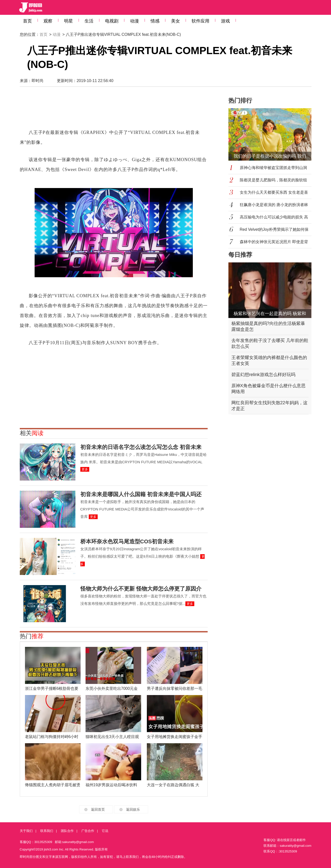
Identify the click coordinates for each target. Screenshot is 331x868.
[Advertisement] (114, 110)
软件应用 (200, 21)
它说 (105, 831)
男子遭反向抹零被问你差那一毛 (175, 688)
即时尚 (38, 81)
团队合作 (67, 831)
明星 (68, 21)
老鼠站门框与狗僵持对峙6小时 (52, 737)
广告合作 (88, 831)
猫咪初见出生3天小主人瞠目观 (112, 737)
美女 (176, 21)
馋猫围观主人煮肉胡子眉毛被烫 (53, 785)
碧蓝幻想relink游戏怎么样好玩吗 (263, 375)
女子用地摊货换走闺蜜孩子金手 (175, 737)
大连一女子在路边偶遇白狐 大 (173, 785)
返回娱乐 (133, 809)
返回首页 (98, 809)
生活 (89, 21)
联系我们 (47, 831)
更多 (85, 469)
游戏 (225, 21)
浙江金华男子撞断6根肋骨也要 (52, 688)
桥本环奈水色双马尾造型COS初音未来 (127, 541)
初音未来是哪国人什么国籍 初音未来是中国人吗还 (141, 494)
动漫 (134, 21)
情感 (155, 21)
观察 (48, 21)
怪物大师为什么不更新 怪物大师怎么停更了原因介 (141, 589)
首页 (27, 21)
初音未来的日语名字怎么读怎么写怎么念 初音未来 (141, 447)
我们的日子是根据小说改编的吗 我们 (270, 156)
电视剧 (112, 21)
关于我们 (26, 831)
